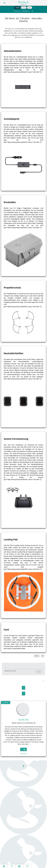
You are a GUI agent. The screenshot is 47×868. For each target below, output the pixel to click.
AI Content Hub (23, 4)
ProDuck (24, 2)
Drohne (37, 656)
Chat (30, 8)
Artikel (17, 8)
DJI (43, 656)
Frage (24, 8)
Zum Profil (23, 754)
